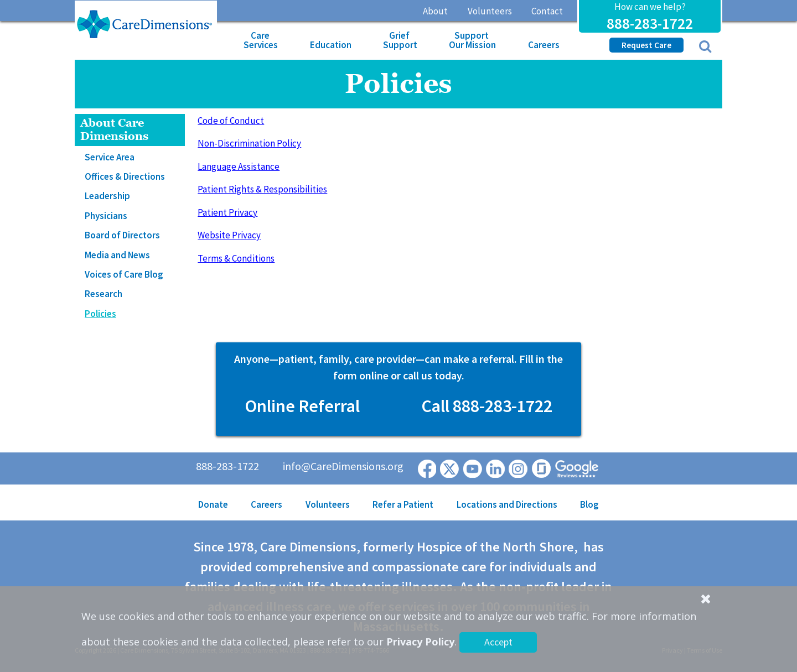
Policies (100, 314)
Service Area (110, 157)
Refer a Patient (403, 504)
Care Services (261, 40)
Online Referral (302, 406)
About (435, 11)
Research (103, 294)
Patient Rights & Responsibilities (262, 189)
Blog (589, 504)
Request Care (646, 45)
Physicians (106, 216)
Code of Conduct (231, 121)
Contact (547, 11)
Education (331, 45)
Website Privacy (229, 235)
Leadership (107, 196)
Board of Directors (122, 235)
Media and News (117, 255)
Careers (544, 45)
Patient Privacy (227, 212)
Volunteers (490, 11)
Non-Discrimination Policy (249, 143)
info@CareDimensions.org (343, 466)
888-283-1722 (650, 23)
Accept (498, 642)
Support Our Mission (472, 40)
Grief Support (400, 40)
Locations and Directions (507, 504)
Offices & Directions (125, 176)
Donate (213, 504)
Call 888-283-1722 (487, 406)
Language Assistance (239, 166)
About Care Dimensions (114, 130)
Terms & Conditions (236, 258)
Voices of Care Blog (124, 274)
